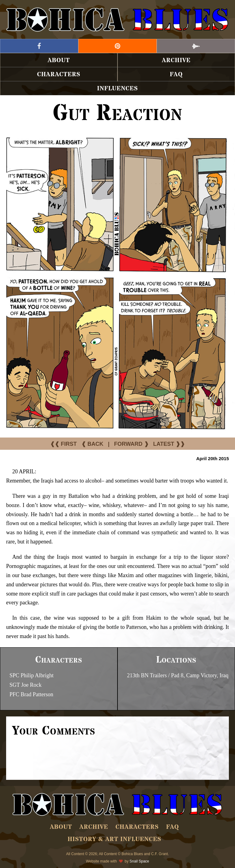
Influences (117, 89)
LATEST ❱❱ (169, 444)
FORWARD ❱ (131, 444)
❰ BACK (92, 444)
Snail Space (139, 861)
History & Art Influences (114, 839)
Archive (176, 60)
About (59, 60)
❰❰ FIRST (63, 444)
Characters (59, 75)
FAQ (176, 75)
